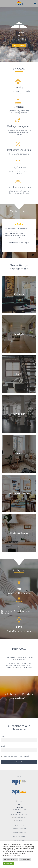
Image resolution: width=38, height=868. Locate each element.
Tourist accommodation (19, 187)
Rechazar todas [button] (25, 859)
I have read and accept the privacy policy (16, 756)
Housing (19, 87)
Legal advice (19, 167)
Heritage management (19, 126)
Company (19, 107)
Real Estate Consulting (19, 150)
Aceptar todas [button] (8, 863)
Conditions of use (19, 836)
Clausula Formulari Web (19, 832)
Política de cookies (19, 840)
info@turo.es (20, 821)
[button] (35, 3)
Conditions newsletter (19, 828)
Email (3, 746)
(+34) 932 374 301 (20, 817)
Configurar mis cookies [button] (10, 859)
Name (3, 736)
